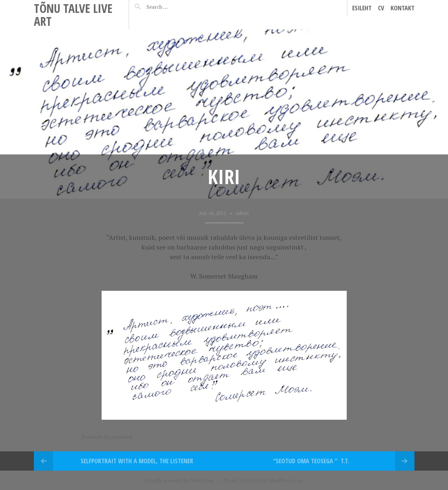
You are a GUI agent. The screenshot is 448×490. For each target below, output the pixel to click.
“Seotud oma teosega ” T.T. (311, 461)
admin (242, 213)
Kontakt (403, 8)
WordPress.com (285, 480)
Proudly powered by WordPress (179, 480)
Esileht (362, 8)
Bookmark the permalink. (107, 437)
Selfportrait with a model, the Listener (137, 461)
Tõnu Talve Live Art (73, 15)
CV (381, 8)
